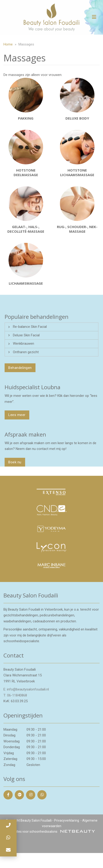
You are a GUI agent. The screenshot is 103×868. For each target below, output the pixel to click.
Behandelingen (20, 368)
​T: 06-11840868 (15, 695)
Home (8, 44)
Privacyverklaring (67, 820)
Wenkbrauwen (24, 344)
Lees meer (17, 415)
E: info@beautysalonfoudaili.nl (26, 689)
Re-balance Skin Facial (30, 327)
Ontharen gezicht (26, 352)
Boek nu (15, 462)
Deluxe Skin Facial (26, 335)
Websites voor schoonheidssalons (52, 832)
